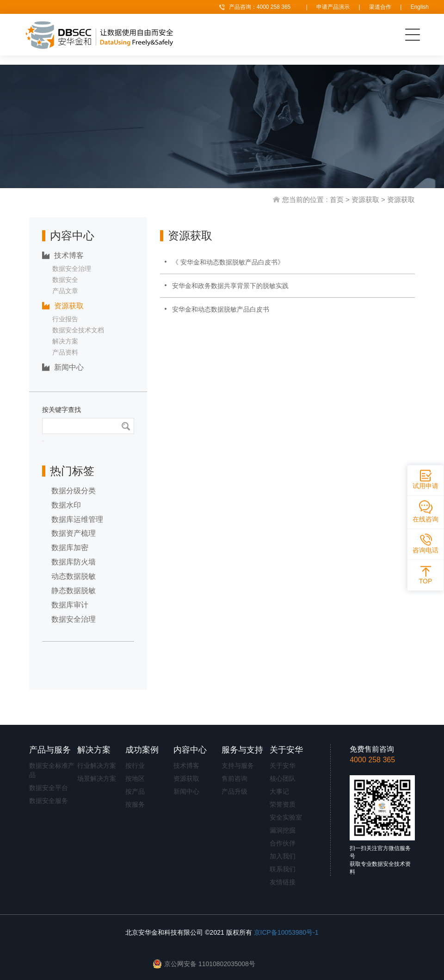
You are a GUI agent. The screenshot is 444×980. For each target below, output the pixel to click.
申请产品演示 (333, 7)
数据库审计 (70, 605)
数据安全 (65, 280)
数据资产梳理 (74, 533)
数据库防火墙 (74, 562)
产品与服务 (50, 750)
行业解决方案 (97, 766)
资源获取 (365, 199)
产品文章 (65, 291)
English (420, 7)
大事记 (279, 791)
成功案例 (142, 750)
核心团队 (283, 778)
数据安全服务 (49, 801)
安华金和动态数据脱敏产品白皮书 (221, 309)
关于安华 (286, 750)
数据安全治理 (72, 269)
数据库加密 (70, 548)
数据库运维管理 (77, 519)
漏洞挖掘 (283, 830)
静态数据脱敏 (74, 591)
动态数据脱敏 (74, 576)
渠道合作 (380, 7)
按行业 (135, 766)
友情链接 (283, 882)
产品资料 (65, 352)
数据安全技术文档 (78, 330)
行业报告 (65, 319)
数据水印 (66, 505)
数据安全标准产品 (52, 770)
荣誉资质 (283, 804)
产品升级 (234, 791)
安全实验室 (286, 817)
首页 (337, 199)
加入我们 (283, 856)
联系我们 (283, 869)
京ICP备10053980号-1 (286, 932)
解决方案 (65, 341)
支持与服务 (238, 766)
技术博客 (63, 255)
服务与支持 (242, 750)
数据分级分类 (74, 491)
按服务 (135, 804)
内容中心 (190, 750)
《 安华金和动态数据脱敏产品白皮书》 (228, 262)
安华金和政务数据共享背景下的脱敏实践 (230, 286)
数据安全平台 (49, 788)
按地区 (135, 778)
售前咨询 (234, 778)
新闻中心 (63, 367)
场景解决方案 (97, 778)
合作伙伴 (283, 843)
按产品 (135, 791)
